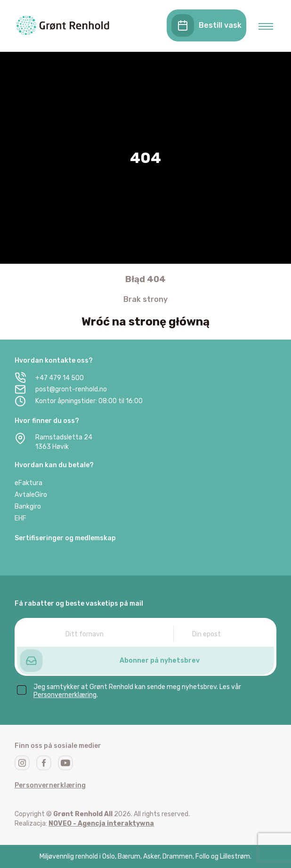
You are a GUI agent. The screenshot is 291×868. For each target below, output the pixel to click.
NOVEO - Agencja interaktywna (101, 823)
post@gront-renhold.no (61, 389)
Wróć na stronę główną (145, 322)
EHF (20, 518)
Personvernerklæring (65, 695)
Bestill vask (206, 25)
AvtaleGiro (31, 495)
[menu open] (266, 26)
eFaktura (28, 483)
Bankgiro (28, 507)
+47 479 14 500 (49, 378)
